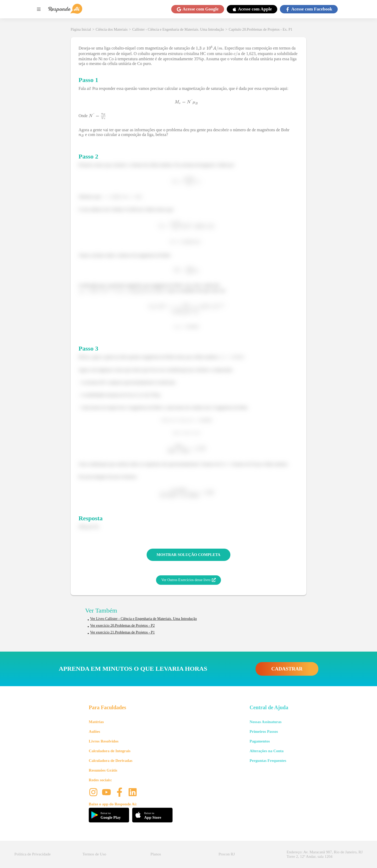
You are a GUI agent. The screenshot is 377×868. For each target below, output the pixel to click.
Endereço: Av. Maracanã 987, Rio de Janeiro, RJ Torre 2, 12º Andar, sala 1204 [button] (325, 854)
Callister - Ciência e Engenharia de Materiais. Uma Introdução (178, 29)
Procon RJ (227, 854)
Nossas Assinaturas (265, 722)
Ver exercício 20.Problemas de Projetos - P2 (122, 626)
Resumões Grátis (103, 770)
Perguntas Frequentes (268, 761)
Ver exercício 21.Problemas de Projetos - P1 (122, 632)
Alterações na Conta (267, 751)
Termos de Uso (94, 854)
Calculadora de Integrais (110, 751)
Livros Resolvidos (104, 741)
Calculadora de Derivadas (111, 761)
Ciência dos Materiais (112, 29)
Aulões (94, 731)
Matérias (96, 722)
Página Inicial (81, 29)
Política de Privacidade (32, 854)
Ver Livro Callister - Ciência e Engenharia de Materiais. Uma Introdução (143, 619)
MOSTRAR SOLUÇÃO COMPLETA (188, 555)
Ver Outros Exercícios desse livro (188, 580)
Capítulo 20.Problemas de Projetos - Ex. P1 (260, 29)
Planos (156, 854)
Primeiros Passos (264, 731)
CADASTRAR (287, 669)
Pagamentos (260, 741)
